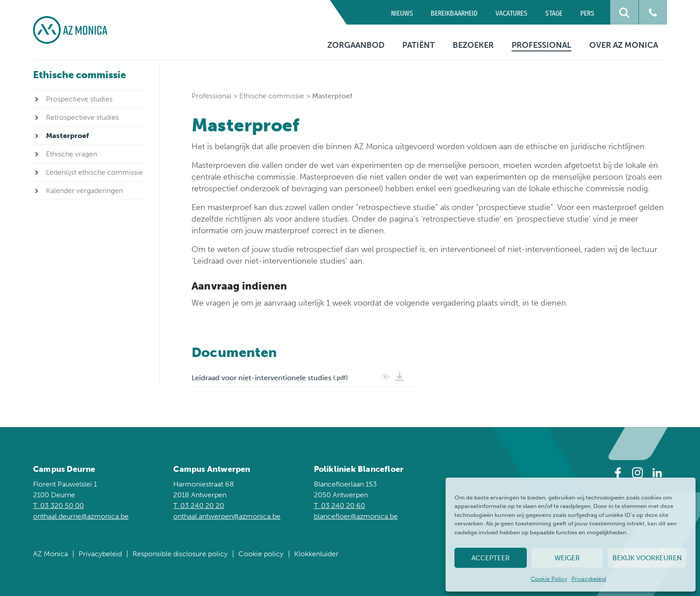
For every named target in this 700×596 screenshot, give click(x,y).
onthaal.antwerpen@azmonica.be (227, 516)
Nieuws (402, 13)
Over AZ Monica (624, 45)
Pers (587, 13)
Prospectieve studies (79, 99)
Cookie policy (261, 554)
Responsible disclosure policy (180, 554)
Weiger (567, 558)
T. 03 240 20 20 (199, 506)
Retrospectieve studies (82, 117)
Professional (542, 45)
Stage (554, 13)
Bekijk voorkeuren (647, 558)
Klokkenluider (316, 554)
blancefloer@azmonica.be (356, 516)
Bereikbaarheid (454, 13)
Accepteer (491, 558)
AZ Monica (50, 554)
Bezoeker (473, 45)
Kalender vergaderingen (84, 191)
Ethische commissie (272, 96)
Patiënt (419, 45)
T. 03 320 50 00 (58, 506)
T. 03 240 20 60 (340, 506)
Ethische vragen (71, 154)
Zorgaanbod (356, 45)
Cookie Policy (549, 579)
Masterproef (67, 136)
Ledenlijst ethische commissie (94, 172)
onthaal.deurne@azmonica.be (81, 516)
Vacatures (511, 13)
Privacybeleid (589, 579)
